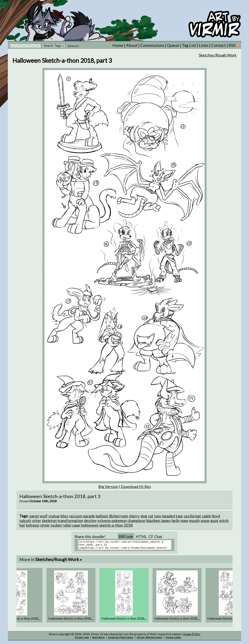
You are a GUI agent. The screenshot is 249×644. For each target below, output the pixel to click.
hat (22, 525)
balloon (102, 516)
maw (184, 521)
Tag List (189, 45)
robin (67, 525)
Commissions (152, 45)
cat (151, 516)
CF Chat (155, 537)
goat (214, 521)
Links (204, 45)
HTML (141, 537)
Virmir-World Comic (150, 639)
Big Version (108, 487)
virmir (45, 525)
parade (89, 516)
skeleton (49, 521)
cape (76, 525)
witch (224, 521)
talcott (25, 521)
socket (56, 525)
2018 (128, 525)
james (166, 521)
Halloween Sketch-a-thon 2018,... (71, 620)
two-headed (165, 516)
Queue (173, 45)
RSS (234, 45)
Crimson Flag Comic (121, 639)
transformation (70, 521)
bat (198, 516)
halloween (90, 525)
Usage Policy (192, 636)
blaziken (153, 521)
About (132, 45)
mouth (194, 521)
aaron (34, 516)
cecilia (189, 516)
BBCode (126, 537)
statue (54, 516)
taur (179, 516)
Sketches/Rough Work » (59, 561)
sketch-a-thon (111, 525)
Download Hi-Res (136, 487)
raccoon (76, 516)
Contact (218, 45)
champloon (137, 521)
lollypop (33, 525)
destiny (90, 521)
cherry (134, 516)
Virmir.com (82, 639)
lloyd (216, 516)
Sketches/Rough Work (218, 55)
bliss (64, 516)
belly (176, 521)
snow (205, 521)
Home (118, 45)
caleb (206, 516)
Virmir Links (173, 639)
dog (144, 516)
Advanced (73, 46)
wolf (44, 516)
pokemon (119, 521)
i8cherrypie (118, 516)
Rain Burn (99, 639)
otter (37, 521)
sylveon (104, 521)
